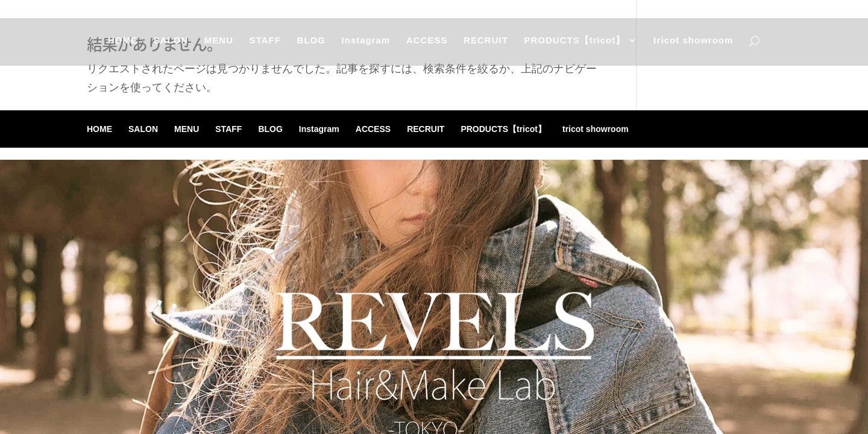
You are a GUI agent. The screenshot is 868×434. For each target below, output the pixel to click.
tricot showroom (694, 46)
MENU (218, 46)
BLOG (311, 46)
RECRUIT (486, 46)
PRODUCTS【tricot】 (576, 46)
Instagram (366, 46)
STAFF (265, 46)
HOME (121, 46)
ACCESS (427, 46)
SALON (170, 46)
